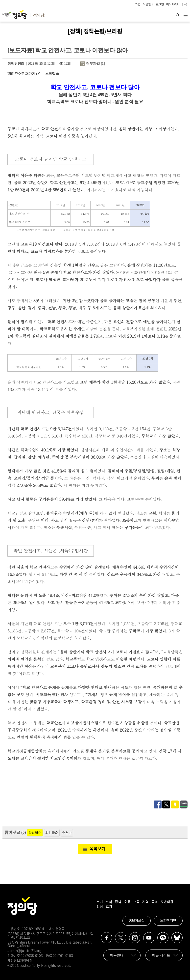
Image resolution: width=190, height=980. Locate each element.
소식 (109, 902)
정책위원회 (16, 64)
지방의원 (167, 902)
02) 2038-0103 (32, 956)
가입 (138, 5)
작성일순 (35, 833)
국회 (154, 902)
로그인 (160, 5)
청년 (100, 907)
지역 (145, 902)
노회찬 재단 (168, 921)
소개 (100, 902)
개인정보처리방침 (20, 961)
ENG (185, 5)
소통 (127, 902)
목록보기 (97, 849)
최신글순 (52, 833)
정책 (118, 902)
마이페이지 (173, 5)
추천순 (67, 833)
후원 (109, 907)
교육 (136, 902)
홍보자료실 (137, 921)
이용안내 (148, 5)
